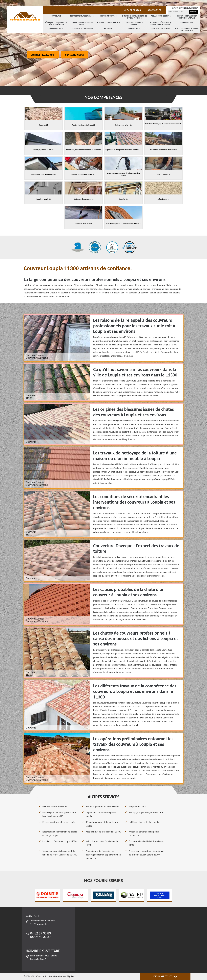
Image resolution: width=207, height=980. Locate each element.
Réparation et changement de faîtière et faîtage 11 (56, 23)
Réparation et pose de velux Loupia (59, 822)
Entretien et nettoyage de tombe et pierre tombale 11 (135, 17)
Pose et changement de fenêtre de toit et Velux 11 (187, 30)
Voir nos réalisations (43, 55)
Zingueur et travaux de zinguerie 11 (135, 23)
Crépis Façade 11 (134, 29)
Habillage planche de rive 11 (161, 16)
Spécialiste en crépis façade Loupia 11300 (102, 843)
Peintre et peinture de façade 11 (82, 16)
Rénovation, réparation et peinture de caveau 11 (187, 17)
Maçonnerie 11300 (137, 807)
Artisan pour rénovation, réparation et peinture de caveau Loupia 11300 (146, 853)
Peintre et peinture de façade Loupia (102, 807)
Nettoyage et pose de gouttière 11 (108, 23)
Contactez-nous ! (75, 55)
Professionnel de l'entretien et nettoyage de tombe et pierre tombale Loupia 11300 (103, 855)
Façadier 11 (108, 29)
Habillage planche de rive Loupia (144, 822)
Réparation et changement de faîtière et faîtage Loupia (60, 834)
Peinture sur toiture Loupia (55, 807)
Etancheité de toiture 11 (161, 29)
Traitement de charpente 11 (82, 29)
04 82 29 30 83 (132, 10)
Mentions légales (66, 976)
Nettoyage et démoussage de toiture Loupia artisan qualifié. (59, 814)
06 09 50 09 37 (152, 10)
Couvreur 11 (56, 16)
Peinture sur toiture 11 (108, 16)
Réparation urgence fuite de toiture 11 (82, 23)
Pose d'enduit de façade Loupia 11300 (103, 832)
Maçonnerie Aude (187, 22)
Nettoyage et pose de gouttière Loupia (146, 812)
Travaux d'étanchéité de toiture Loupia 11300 (147, 843)
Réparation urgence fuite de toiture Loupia (102, 824)
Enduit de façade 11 (56, 29)
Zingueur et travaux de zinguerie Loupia (101, 814)
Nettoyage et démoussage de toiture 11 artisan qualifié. (161, 23)
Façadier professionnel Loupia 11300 (59, 841)
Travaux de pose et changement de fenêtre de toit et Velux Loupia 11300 (60, 853)
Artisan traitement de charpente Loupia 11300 (144, 834)
